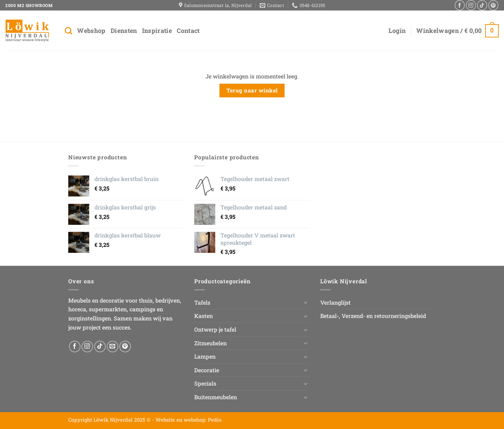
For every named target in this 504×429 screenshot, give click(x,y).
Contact (188, 31)
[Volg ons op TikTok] (482, 5)
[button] (397, 31)
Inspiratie (157, 31)
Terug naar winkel (252, 90)
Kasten (204, 316)
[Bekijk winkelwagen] (457, 31)
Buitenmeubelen (216, 397)
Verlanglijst (335, 302)
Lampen (205, 356)
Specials (205, 383)
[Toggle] (306, 302)
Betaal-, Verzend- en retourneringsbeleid (373, 316)
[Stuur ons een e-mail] (113, 347)
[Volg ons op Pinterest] (493, 5)
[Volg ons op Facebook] (460, 5)
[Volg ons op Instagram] (471, 5)
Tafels (202, 302)
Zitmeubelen (211, 343)
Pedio (215, 420)
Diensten (124, 31)
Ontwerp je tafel (215, 329)
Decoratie (207, 370)
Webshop (91, 31)
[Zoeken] (68, 31)
